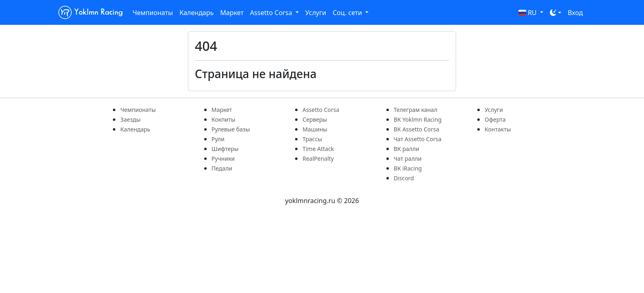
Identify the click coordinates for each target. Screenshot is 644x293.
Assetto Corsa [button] (272, 13)
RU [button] (528, 13)
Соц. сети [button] (348, 13)
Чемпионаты (153, 13)
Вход (575, 13)
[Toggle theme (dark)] (556, 13)
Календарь (196, 13)
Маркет (232, 13)
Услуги (316, 13)
